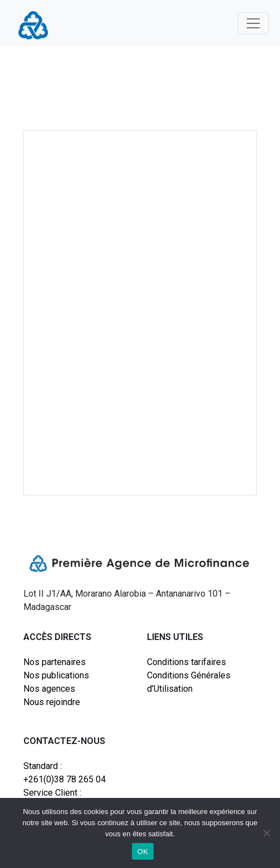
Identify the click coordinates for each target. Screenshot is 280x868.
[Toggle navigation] (253, 23)
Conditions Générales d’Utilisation (189, 682)
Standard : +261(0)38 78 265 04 (65, 773)
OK (143, 852)
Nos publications (56, 675)
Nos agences (49, 689)
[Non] (266, 833)
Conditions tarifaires (186, 662)
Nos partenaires (55, 662)
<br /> (140, 306)
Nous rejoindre (52, 702)
